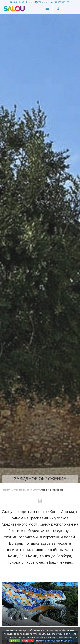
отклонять (28, 641)
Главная (6, 490)
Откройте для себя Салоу (25, 490)
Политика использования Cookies (54, 641)
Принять (14, 641)
